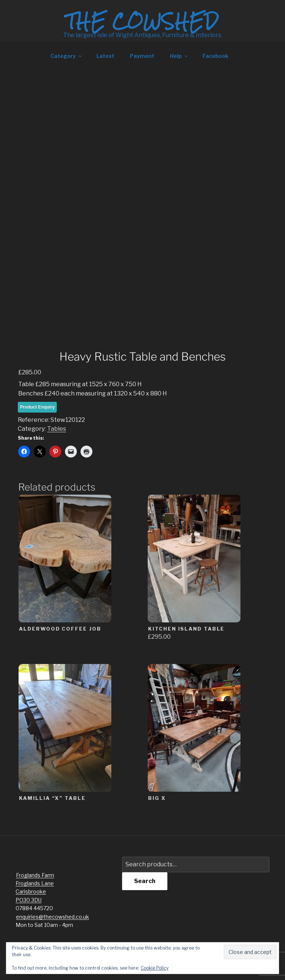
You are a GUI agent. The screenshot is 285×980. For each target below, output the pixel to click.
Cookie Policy (155, 968)
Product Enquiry (37, 407)
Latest (105, 56)
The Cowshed (142, 21)
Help (179, 56)
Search (145, 881)
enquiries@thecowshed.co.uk (53, 917)
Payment (142, 56)
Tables (57, 429)
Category (67, 56)
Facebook (215, 56)
